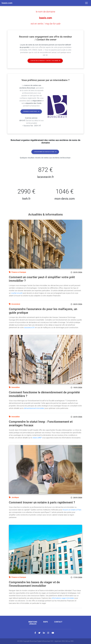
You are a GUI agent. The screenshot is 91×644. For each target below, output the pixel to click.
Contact (58, 622)
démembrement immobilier (34, 408)
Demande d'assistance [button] (31, 111)
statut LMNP (37, 438)
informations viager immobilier (63, 598)
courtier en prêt (17, 293)
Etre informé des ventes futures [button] (45, 152)
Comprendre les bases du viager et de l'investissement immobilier (34, 584)
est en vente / (46, 24)
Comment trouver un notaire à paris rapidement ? (42, 502)
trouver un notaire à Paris (72, 510)
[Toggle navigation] (86, 3)
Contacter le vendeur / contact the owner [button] (45, 61)
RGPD (46, 622)
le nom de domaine (45, 12)
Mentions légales (33, 623)
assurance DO (29, 328)
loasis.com (45, 18)
